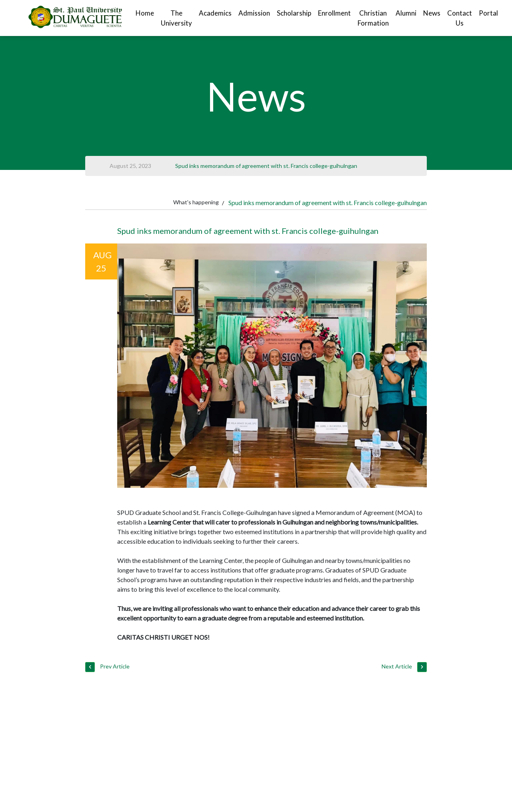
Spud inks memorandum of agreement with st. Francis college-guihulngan (266, 166)
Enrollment (334, 13)
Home (145, 13)
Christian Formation (373, 18)
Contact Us (460, 18)
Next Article (404, 667)
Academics (215, 13)
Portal (488, 13)
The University (176, 18)
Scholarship (294, 13)
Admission (254, 13)
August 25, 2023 (130, 166)
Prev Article (107, 667)
